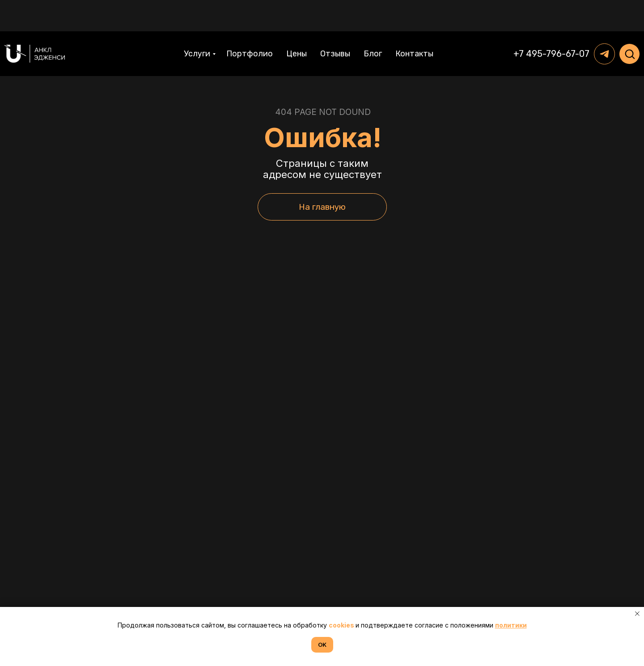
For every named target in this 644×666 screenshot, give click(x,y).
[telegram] (604, 23)
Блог (373, 22)
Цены (297, 22)
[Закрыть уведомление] (637, 614)
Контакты (414, 22)
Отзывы (335, 22)
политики (511, 625)
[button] (630, 22)
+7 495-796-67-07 (551, 22)
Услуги (197, 22)
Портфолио (250, 22)
